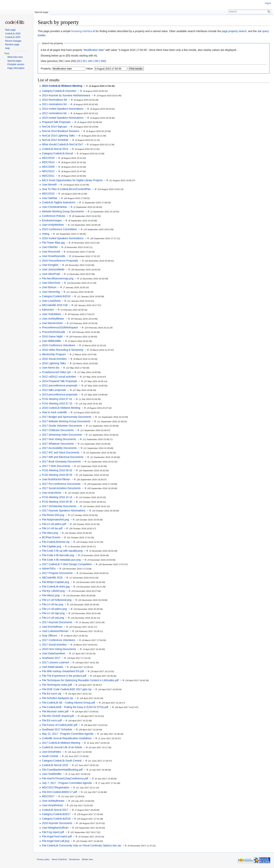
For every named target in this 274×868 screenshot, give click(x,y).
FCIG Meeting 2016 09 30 (57, 502)
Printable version (16, 64)
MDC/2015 (48, 194)
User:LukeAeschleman (55, 631)
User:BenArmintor (52, 323)
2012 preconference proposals (60, 385)
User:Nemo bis (51, 368)
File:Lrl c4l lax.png (52, 604)
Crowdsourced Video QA (56, 372)
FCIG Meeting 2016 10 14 (57, 497)
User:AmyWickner (52, 805)
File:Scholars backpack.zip (57, 698)
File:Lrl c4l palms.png (54, 609)
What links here (15, 57)
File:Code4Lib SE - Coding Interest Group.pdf (68, 703)
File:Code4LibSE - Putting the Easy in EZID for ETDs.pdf (75, 707)
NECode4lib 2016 (52, 578)
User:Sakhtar (50, 198)
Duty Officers (49, 636)
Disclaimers (74, 859)
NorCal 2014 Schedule (55, 140)
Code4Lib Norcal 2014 (55, 149)
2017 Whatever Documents (58, 444)
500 (103, 61)
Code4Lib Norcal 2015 (55, 765)
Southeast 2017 (51, 658)
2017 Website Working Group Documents (66, 421)
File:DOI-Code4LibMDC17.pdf (59, 792)
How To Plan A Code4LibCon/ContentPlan (66, 189)
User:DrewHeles (51, 752)
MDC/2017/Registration (56, 787)
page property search (234, 31)
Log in (268, 3)
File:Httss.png (50, 533)
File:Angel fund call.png (56, 841)
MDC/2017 (48, 796)
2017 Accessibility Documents (59, 448)
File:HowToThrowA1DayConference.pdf (65, 778)
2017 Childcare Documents (58, 430)
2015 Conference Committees (59, 229)
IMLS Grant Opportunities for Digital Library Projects (72, 180)
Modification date (94, 50)
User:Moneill (49, 185)
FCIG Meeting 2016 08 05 (57, 475)
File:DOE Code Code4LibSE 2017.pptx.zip (67, 689)
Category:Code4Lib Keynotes (59, 91)
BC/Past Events (51, 537)
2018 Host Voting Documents (59, 649)
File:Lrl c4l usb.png (53, 618)
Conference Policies (54, 216)
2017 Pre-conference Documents (61, 484)
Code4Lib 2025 (13, 37)
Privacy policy (43, 859)
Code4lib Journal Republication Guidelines (67, 738)
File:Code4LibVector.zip (56, 542)
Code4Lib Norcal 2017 (55, 810)
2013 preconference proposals (60, 394)
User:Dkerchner (51, 283)
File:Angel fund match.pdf (57, 836)
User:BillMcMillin (52, 341)
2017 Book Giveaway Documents (61, 462)
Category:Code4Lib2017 (56, 814)
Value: (90, 69)
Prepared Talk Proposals (56, 122)
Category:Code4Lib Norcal (57, 153)
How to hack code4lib (54, 412)
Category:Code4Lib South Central (62, 761)
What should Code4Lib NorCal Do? (62, 144)
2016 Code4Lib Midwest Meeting (61, 408)
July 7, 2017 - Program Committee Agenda (67, 783)
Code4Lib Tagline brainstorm (59, 202)
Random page (12, 44)
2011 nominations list (54, 104)
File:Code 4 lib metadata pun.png (61, 560)
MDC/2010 (48, 158)
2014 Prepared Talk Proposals (59, 381)
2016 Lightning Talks (54, 363)
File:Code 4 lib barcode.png (58, 555)
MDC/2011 (48, 176)
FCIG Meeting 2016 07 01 (57, 399)
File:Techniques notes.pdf (57, 685)
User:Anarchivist (51, 493)
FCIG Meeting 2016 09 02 (57, 470)
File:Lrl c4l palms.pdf (54, 524)
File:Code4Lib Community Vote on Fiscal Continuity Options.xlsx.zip (81, 845)
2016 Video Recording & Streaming (62, 350)
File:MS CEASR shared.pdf (58, 716)
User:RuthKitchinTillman (56, 479)
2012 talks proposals (54, 390)
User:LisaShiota (51, 301)
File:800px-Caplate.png (55, 582)
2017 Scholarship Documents (59, 506)
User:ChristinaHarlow (54, 207)
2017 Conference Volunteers (58, 640)
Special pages (14, 61)
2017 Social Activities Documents (61, 488)
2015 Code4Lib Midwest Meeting (62, 86)
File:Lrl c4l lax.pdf (52, 528)
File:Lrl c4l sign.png (53, 613)
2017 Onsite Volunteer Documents (62, 426)
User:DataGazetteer (54, 653)
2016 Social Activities (54, 359)
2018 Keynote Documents (57, 823)
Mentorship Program (54, 354)
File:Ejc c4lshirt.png (53, 591)
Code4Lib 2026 (13, 34)
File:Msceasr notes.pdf (55, 711)
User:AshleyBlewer (53, 319)
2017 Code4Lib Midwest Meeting (61, 743)
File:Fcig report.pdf (53, 832)
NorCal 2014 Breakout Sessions (61, 131)
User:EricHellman (52, 627)
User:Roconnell (51, 252)
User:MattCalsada (52, 667)
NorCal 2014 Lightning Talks (58, 136)
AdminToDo (49, 569)
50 (84, 61)
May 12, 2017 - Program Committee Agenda (68, 734)
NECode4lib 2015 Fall (55, 305)
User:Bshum (49, 287)
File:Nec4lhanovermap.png (58, 278)
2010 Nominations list (54, 100)
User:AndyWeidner (53, 225)
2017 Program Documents (57, 573)
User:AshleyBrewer (53, 801)
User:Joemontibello (53, 269)
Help (7, 48)
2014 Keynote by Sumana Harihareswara (66, 95)
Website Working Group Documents (63, 211)
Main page (10, 30)
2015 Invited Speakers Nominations (63, 118)
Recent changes (13, 41)
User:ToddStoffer (52, 774)
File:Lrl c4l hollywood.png (57, 600)
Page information (16, 68)
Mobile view (87, 859)
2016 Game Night (52, 336)
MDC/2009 (48, 167)
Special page (41, 12)
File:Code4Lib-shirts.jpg (56, 587)
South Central (50, 756)
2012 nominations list (54, 113)
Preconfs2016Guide (54, 332)
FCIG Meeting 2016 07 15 (57, 403)
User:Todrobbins (51, 314)
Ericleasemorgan (52, 220)
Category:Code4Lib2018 (56, 819)
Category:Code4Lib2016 (56, 296)
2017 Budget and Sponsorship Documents (67, 417)
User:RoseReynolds (54, 256)
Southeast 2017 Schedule (57, 729)
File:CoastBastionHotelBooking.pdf (62, 770)
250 (96, 61)
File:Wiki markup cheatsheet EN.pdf (63, 671)
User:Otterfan (50, 247)
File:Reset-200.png (53, 515)
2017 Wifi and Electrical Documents (63, 457)
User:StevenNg (51, 292)
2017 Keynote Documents (57, 622)
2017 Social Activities (54, 645)
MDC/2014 (48, 162)
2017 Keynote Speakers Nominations (64, 511)
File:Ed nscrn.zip (52, 694)
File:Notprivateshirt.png (55, 520)
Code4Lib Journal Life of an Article (62, 747)
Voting (46, 234)
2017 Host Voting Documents (59, 439)
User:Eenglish (50, 265)
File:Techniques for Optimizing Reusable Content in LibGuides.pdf (80, 680)
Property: (46, 69)
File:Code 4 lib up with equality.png (62, 551)
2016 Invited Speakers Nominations (63, 238)
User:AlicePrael (51, 274)
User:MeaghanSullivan (55, 828)
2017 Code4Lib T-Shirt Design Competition (67, 564)
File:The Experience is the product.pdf (64, 676)
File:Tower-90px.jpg (53, 243)
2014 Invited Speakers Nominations (63, 109)
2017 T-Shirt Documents (56, 466)
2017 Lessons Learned (55, 662)
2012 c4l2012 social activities (59, 377)
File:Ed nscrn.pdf (52, 720)
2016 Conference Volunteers (58, 345)
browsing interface (82, 31)
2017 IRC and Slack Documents (61, 452)
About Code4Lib (59, 859)
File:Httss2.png (51, 595)
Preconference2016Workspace (60, 327)
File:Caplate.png (51, 546)
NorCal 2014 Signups (54, 127)
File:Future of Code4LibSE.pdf (60, 725)
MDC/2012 (48, 171)
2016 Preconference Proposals (60, 261)
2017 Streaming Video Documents (62, 435)
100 (90, 61)
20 (79, 61)
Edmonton (48, 310)
